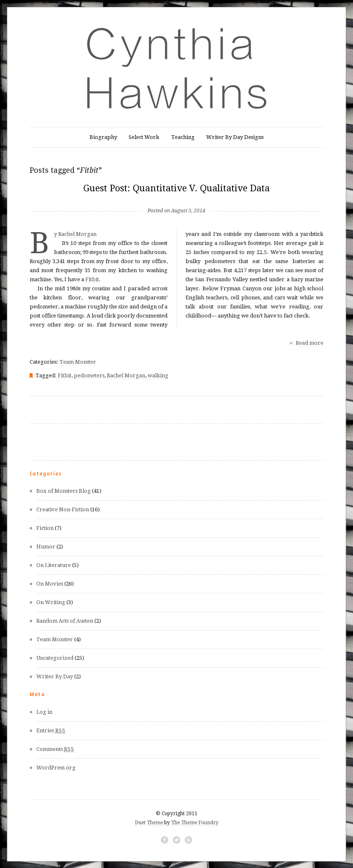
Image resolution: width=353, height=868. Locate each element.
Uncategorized (55, 657)
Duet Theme (149, 822)
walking (158, 375)
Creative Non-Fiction (63, 509)
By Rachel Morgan (75, 234)
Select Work (144, 137)
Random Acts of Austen (65, 620)
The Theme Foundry (195, 822)
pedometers (89, 375)
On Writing (51, 602)
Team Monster (78, 361)
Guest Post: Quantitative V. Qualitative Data (176, 188)
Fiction (45, 528)
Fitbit (92, 279)
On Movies (50, 583)
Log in (44, 712)
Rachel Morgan (126, 375)
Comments (55, 749)
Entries (51, 730)
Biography (103, 137)
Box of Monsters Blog (64, 490)
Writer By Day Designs (235, 137)
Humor (46, 546)
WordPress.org (56, 767)
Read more (309, 343)
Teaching (183, 137)
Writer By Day (55, 676)
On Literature (54, 565)
